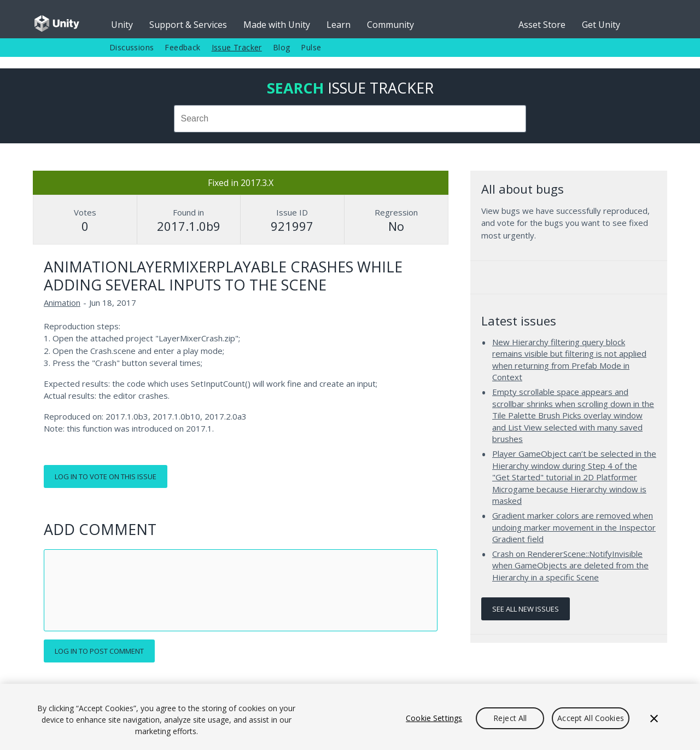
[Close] (654, 718)
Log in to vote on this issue (106, 476)
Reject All (510, 718)
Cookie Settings (434, 718)
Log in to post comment (99, 651)
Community (390, 25)
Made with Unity (277, 25)
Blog (282, 47)
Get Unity (601, 25)
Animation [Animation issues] (62, 303)
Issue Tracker (237, 47)
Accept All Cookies (591, 718)
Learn (339, 25)
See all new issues (526, 609)
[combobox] (350, 119)
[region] (350, 717)
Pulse (311, 47)
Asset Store (542, 25)
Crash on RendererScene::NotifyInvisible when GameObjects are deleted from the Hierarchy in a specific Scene (570, 565)
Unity (122, 25)
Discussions (132, 47)
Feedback (182, 47)
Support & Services (188, 25)
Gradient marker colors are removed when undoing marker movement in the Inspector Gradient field (574, 527)
